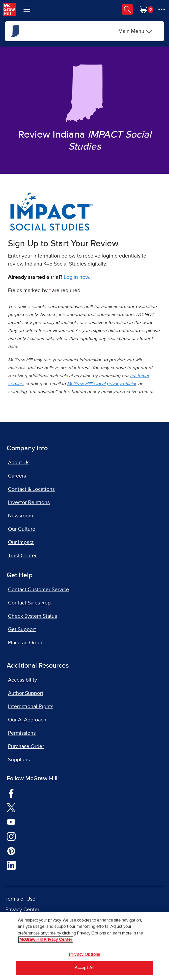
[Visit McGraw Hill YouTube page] (11, 821)
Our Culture (22, 529)
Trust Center (22, 556)
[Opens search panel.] (127, 9)
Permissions (22, 733)
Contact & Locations (31, 489)
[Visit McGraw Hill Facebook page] (11, 793)
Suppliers (19, 760)
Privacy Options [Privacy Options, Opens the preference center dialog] (84, 955)
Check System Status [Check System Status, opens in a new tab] (32, 616)
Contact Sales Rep (29, 603)
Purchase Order (26, 746)
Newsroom (20, 516)
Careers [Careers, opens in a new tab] (17, 476)
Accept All (84, 968)
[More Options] (162, 9)
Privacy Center (22, 910)
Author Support (26, 693)
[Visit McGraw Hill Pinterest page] (11, 850)
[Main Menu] (135, 31)
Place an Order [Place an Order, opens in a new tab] (25, 643)
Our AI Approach (27, 720)
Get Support (22, 629)
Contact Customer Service (38, 590)
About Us (19, 463)
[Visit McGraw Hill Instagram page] (11, 836)
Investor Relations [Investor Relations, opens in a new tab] (29, 502)
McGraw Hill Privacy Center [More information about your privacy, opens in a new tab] (46, 940)
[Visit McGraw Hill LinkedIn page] (11, 865)
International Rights (31, 707)
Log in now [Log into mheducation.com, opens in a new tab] (76, 277)
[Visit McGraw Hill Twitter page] (11, 807)
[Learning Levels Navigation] (27, 9)
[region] (84, 946)
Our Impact (21, 542)
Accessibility (22, 680)
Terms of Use (20, 899)
